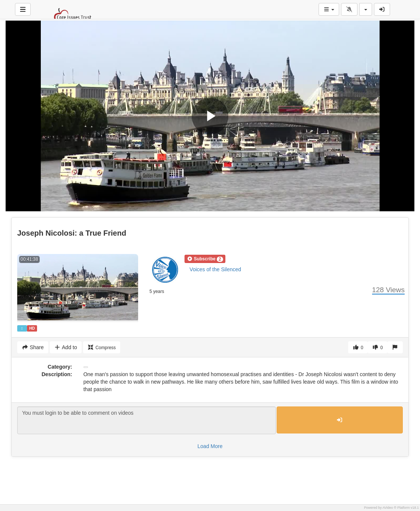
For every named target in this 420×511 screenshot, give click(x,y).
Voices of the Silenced (215, 269)
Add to (66, 347)
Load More (210, 446)
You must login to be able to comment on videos (147, 420)
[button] (205, 259)
